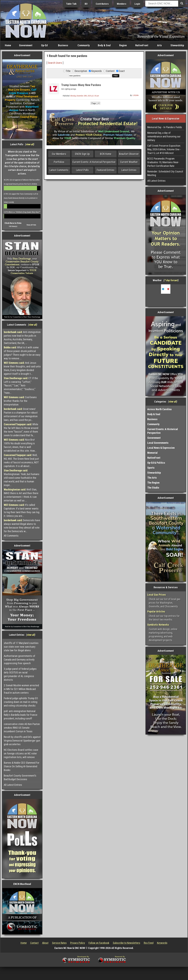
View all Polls (31, 225)
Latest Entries (129, 170)
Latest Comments (59, 170)
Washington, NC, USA (166, 295)
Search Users (55, 63)
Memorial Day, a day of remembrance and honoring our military (164, 136)
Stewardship (177, 45)
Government (26, 45)
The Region (153, 483)
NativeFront (142, 45)
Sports (151, 468)
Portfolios (59, 162)
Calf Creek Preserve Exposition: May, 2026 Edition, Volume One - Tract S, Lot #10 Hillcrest (164, 149)
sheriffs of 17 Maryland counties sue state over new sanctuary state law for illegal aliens (21, 647)
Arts (160, 45)
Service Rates (59, 943)
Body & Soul (104, 45)
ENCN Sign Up (82, 154)
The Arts (152, 478)
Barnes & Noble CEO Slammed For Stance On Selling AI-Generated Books (22, 766)
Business (63, 45)
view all (30, 144)
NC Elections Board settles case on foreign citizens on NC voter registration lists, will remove (21, 753)
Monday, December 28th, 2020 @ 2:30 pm (85, 96)
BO (86, 4)
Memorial (152, 453)
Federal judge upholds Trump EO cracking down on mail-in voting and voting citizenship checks (21, 702)
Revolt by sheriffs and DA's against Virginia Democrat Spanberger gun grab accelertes (22, 741)
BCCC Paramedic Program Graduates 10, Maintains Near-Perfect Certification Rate (163, 162)
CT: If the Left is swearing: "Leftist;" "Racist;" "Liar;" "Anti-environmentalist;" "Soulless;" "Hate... (21, 385)
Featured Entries (106, 170)
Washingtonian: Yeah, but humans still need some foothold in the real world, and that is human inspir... (22, 478)
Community (84, 45)
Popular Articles (156, 612)
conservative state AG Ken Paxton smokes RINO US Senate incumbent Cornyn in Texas (22, 728)
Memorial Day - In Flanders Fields (165, 127)
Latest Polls (82, 170)
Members (122, 4)
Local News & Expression (161, 448)
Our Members (59, 154)
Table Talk (71, 4)
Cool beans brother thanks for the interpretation (20, 401)
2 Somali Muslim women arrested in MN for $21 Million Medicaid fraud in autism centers (21, 689)
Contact (34, 943)
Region (123, 45)
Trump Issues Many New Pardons (81, 85)
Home (8, 45)
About (45, 943)
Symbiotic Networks (158, 625)
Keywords (162, 943)
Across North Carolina (159, 409)
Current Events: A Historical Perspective (94, 162)
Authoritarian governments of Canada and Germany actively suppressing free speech (19, 660)
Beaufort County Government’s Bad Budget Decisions (20, 777)
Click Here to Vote (13, 223)
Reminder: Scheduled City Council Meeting (165, 173)
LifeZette (136, 95)
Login (137, 4)
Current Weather (129, 162)
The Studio (153, 488)
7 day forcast (171, 280)
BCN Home (106, 154)
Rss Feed (149, 943)
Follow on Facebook (99, 943)
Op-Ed (44, 45)
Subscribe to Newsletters (127, 943)
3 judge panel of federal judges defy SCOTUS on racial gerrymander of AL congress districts (20, 674)
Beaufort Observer (129, 154)
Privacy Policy (78, 943)
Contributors (102, 4)
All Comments (11, 536)
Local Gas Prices (157, 595)
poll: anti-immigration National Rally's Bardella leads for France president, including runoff (21, 715)
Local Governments (158, 443)
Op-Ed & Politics (156, 463)
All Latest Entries (13, 785)
